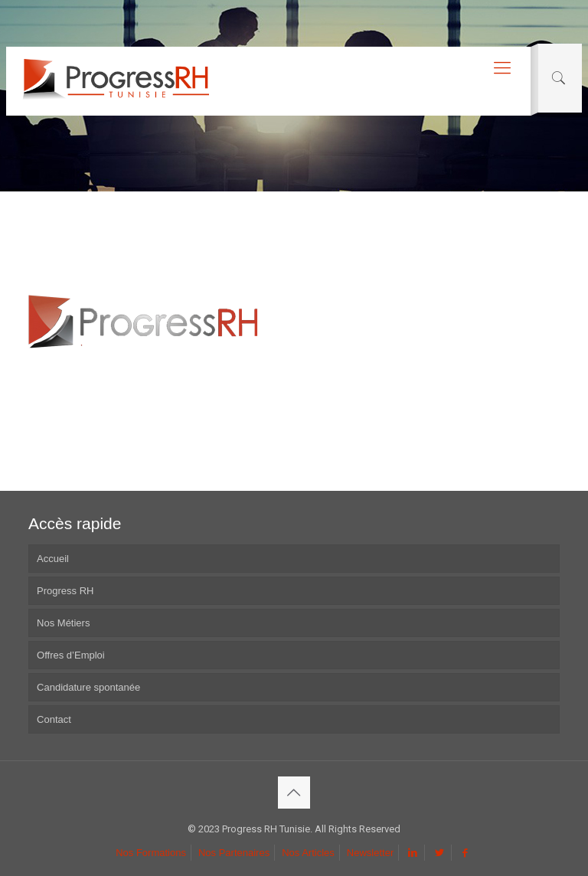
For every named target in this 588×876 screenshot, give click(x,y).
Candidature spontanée (88, 687)
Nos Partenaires (234, 853)
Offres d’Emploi (71, 655)
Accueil (53, 559)
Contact (54, 719)
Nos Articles (308, 853)
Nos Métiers (63, 623)
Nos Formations (151, 853)
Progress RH (65, 591)
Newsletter (370, 853)
